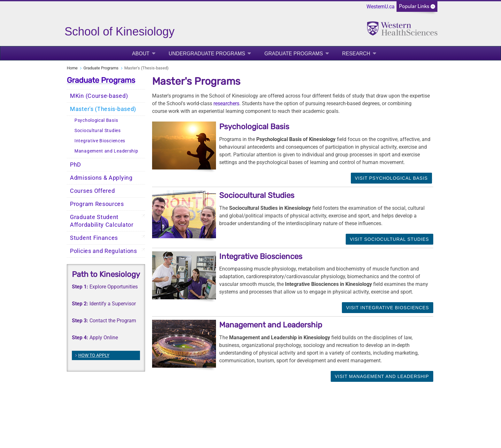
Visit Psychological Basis (391, 178)
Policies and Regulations (104, 251)
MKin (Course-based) (99, 96)
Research (356, 54)
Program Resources (97, 204)
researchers (226, 103)
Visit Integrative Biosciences (388, 308)
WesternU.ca (381, 7)
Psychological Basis (96, 120)
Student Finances (94, 238)
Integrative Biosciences (100, 141)
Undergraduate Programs (207, 54)
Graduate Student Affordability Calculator (102, 221)
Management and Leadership (106, 151)
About (141, 54)
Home (72, 68)
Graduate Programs (293, 54)
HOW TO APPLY (94, 355)
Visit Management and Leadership (382, 376)
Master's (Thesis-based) (103, 109)
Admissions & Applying (101, 178)
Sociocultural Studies (98, 131)
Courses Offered (92, 191)
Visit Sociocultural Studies (389, 239)
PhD (76, 165)
